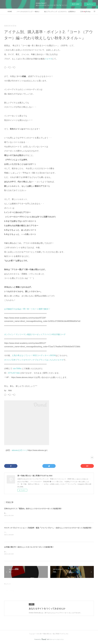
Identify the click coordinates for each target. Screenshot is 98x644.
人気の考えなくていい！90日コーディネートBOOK (34, 355)
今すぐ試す (76, 4)
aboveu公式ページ (20, 450)
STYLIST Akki (14, 373)
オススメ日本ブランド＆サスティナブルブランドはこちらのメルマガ (34, 360)
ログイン (90, 4)
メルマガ (48, 59)
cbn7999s (17, 369)
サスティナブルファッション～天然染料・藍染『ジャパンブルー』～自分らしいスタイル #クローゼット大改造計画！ (48, 528)
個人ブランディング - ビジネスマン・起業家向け (60, 12)
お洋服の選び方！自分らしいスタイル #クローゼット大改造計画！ (29, 547)
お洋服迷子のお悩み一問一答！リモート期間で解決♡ (27, 309)
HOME (10, 12)
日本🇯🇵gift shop (85, 12)
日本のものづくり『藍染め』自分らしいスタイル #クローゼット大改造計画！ (33, 509)
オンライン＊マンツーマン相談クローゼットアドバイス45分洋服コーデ (35, 334)
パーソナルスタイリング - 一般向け (28, 12)
